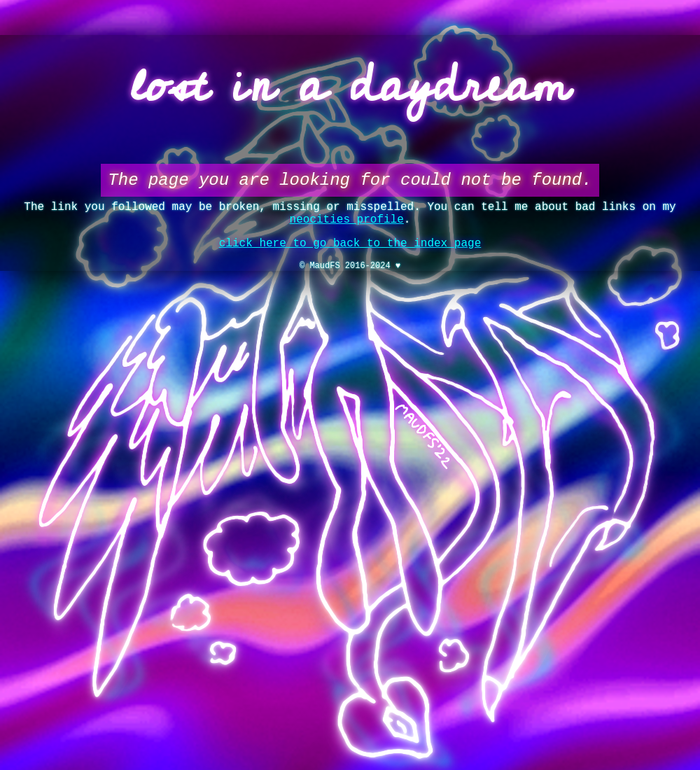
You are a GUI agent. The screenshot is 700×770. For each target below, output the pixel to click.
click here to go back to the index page (350, 255)
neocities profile (347, 228)
